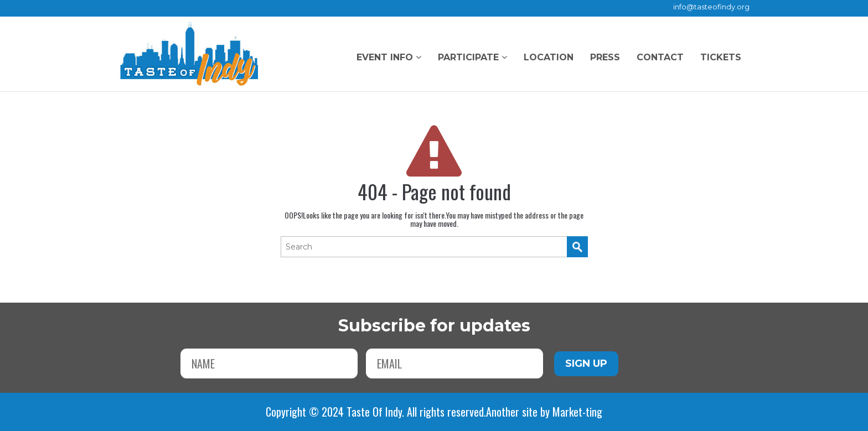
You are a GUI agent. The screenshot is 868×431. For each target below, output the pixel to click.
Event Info (389, 57)
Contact (660, 57)
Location (549, 57)
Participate (472, 57)
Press (605, 57)
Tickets (721, 57)
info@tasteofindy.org (711, 7)
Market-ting (577, 412)
